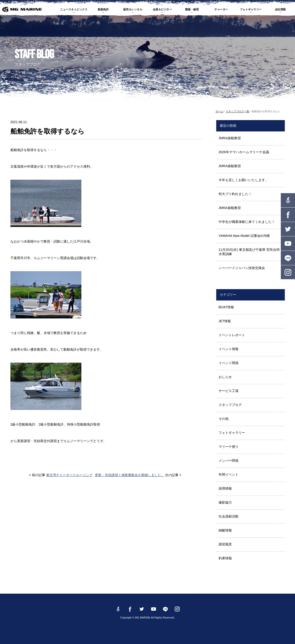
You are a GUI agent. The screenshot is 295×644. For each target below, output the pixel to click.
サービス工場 (229, 391)
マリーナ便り (229, 447)
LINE (288, 258)
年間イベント (229, 474)
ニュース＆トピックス (74, 9)
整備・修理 (192, 9)
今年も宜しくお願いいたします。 (243, 180)
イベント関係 (229, 363)
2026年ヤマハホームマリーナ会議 (244, 152)
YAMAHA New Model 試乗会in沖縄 (244, 236)
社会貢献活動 (229, 516)
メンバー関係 (229, 461)
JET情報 (225, 321)
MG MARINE (22, 9)
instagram (288, 272)
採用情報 (225, 488)
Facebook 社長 (288, 200)
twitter (288, 229)
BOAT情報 (226, 307)
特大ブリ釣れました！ (235, 194)
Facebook (288, 215)
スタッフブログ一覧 (237, 111)
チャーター (221, 9)
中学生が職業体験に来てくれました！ (247, 222)
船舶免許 (103, 9)
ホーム (219, 111)
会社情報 (280, 9)
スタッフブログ (230, 405)
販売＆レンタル (133, 9)
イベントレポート (232, 335)
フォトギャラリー (251, 9)
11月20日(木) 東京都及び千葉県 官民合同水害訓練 (249, 252)
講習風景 (225, 544)
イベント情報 (229, 349)
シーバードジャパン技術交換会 (242, 268)
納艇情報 (225, 530)
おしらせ (225, 377)
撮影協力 (225, 502)
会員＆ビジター (162, 9)
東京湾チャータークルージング (69, 475)
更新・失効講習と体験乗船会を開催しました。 (130, 475)
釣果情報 (225, 558)
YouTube (288, 244)
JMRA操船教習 (230, 138)
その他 (224, 419)
